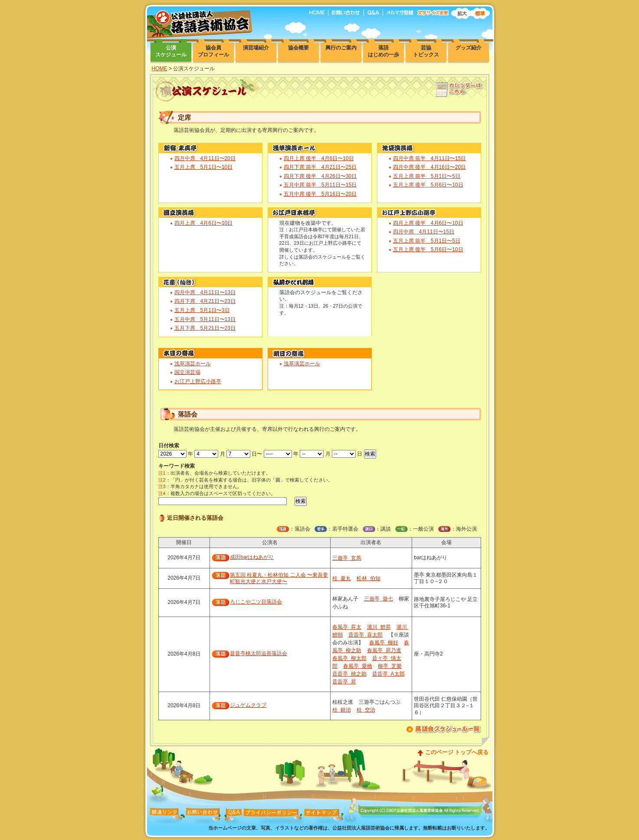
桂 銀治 (342, 710)
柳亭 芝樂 (390, 666)
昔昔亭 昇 (344, 682)
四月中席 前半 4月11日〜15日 (430, 158)
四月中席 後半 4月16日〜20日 (430, 167)
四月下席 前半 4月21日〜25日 (320, 167)
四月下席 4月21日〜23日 (205, 301)
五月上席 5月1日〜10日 (204, 167)
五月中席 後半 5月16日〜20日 (320, 194)
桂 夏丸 (342, 578)
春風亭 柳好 (384, 643)
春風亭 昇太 (347, 627)
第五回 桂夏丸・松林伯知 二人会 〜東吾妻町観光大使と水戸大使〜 (279, 578)
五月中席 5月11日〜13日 (205, 319)
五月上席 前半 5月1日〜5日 (427, 176)
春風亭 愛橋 (358, 666)
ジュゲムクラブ (248, 705)
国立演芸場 (187, 372)
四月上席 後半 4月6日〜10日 (319, 158)
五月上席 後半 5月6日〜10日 (428, 185)
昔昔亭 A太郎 (388, 674)
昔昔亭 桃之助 (349, 674)
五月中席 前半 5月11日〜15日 (320, 185)
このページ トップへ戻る (457, 752)
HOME (160, 69)
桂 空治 (366, 710)
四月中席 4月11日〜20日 (205, 158)
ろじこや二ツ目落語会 (256, 602)
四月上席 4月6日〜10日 (204, 223)
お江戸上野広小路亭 (198, 381)
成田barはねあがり (252, 557)
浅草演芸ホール (193, 364)
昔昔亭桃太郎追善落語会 (259, 653)
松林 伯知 (369, 578)
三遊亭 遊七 (378, 599)
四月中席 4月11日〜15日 (424, 232)
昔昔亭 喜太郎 (365, 635)
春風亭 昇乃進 (384, 650)
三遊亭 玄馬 (347, 558)
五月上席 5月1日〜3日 (202, 310)
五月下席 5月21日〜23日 (205, 328)
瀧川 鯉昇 (379, 627)
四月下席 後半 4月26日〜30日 (320, 176)
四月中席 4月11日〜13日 (205, 292)
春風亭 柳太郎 (349, 658)
